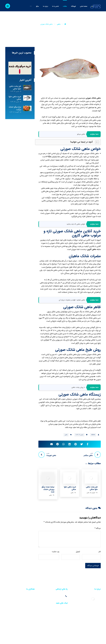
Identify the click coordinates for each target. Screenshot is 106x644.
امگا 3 (49, 166)
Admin (93, 444)
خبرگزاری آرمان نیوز (61, 641)
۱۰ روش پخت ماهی (78, 396)
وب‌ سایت (55, 561)
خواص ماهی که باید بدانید (76, 233)
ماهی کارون (92, 258)
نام (100, 561)
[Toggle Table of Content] (96, 151)
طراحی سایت (97, 641)
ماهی (66, 444)
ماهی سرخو (81, 143)
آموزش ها (93, 502)
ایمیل (78, 561)
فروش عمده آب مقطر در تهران (25, 605)
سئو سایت (89, 641)
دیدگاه (98, 537)
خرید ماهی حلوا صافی (15, 107)
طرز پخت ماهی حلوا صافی (15, 96)
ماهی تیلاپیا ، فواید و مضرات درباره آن (72, 309)
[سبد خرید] (8, 6)
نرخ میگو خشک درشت (15, 117)
